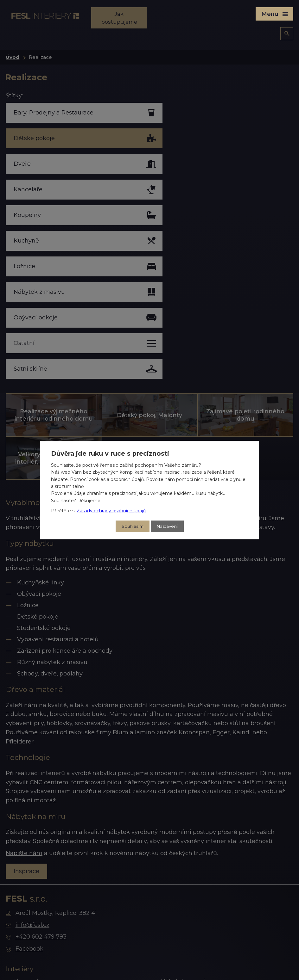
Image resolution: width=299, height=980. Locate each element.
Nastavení (168, 526)
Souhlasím (132, 526)
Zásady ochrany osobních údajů (111, 511)
